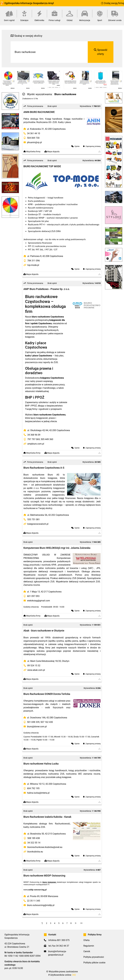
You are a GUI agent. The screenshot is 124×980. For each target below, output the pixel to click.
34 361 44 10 (34, 133)
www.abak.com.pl (36, 670)
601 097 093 (33, 596)
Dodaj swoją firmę (112, 3)
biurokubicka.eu (35, 852)
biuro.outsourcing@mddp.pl (41, 905)
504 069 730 (33, 138)
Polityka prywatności (94, 957)
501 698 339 (33, 722)
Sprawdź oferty (101, 52)
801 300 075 (63, 940)
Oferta (86, 940)
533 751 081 (34, 519)
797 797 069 (34, 439)
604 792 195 (33, 788)
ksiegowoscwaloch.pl (38, 524)
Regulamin (89, 946)
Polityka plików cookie (94, 963)
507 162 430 (47, 722)
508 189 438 (34, 838)
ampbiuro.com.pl (36, 444)
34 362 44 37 (63, 946)
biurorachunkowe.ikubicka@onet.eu (45, 847)
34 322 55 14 (34, 843)
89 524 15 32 (34, 666)
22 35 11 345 (34, 901)
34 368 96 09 (34, 435)
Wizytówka (32, 152)
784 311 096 (34, 261)
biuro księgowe (49, 882)
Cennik (87, 951)
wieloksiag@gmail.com (38, 601)
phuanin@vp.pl (34, 142)
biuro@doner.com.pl (37, 727)
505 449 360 (47, 439)
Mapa (52, 152)
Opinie (77, 146)
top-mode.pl (33, 265)
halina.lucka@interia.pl (38, 793)
